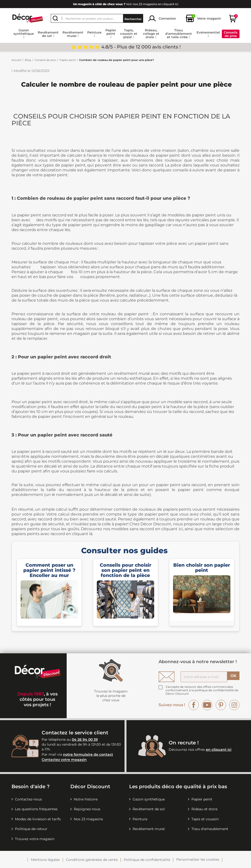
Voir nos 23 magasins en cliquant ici (126, 4)
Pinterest (221, 705)
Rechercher (133, 18)
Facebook (194, 705)
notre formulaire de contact (88, 754)
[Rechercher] (97, 18)
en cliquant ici (219, 750)
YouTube (207, 705)
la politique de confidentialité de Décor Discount (202, 692)
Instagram (234, 705)
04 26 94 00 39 (85, 739)
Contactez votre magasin (64, 760)
